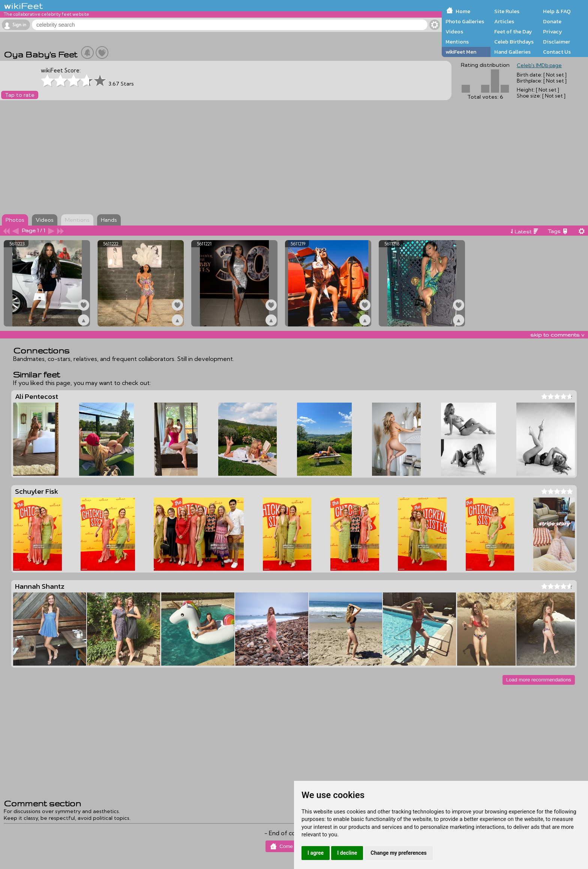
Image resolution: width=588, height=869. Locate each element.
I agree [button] (316, 853)
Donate (552, 21)
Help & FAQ (557, 11)
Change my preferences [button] (398, 853)
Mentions (457, 42)
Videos (454, 32)
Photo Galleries (465, 21)
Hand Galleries (512, 52)
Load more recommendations (539, 680)
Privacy (553, 32)
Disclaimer (556, 42)
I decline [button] (347, 853)
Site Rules (507, 11)
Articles (504, 21)
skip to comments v (557, 335)
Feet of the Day (513, 32)
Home (463, 11)
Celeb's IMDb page (539, 65)
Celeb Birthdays (514, 42)
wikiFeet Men (461, 52)
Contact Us (557, 52)
